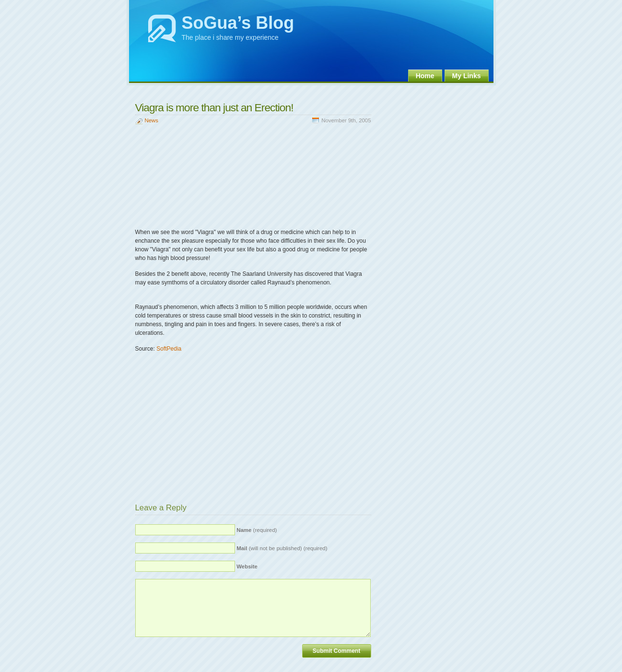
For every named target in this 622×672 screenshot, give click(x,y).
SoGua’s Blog (238, 23)
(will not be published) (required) (282, 548)
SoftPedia (169, 349)
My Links (467, 76)
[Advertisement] (247, 91)
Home (425, 76)
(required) (257, 530)
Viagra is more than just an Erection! (214, 107)
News (152, 120)
